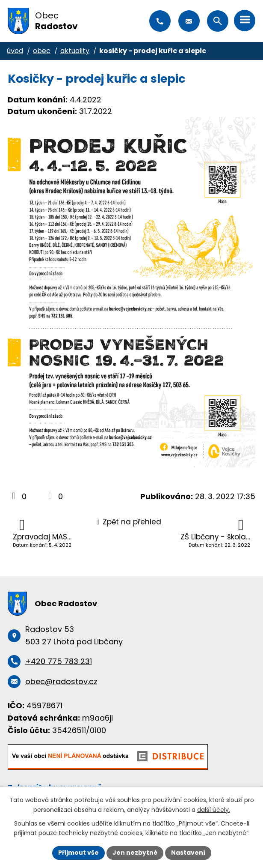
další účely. (214, 810)
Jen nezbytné (135, 853)
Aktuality (75, 51)
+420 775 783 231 (160, 21)
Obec (42, 51)
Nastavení (188, 853)
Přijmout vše (78, 853)
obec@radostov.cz (189, 21)
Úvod (15, 51)
